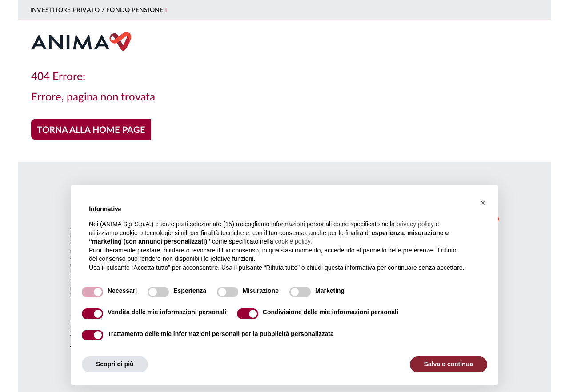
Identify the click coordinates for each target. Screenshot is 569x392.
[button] (483, 203)
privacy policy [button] (415, 224)
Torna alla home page (91, 130)
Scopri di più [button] (115, 364)
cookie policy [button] (293, 241)
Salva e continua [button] (449, 364)
